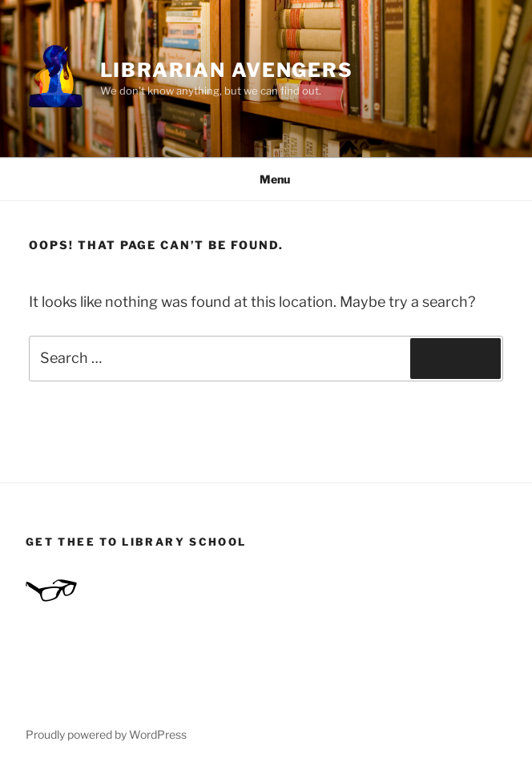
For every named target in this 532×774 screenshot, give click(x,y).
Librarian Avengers (227, 70)
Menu (266, 179)
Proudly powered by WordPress (106, 734)
